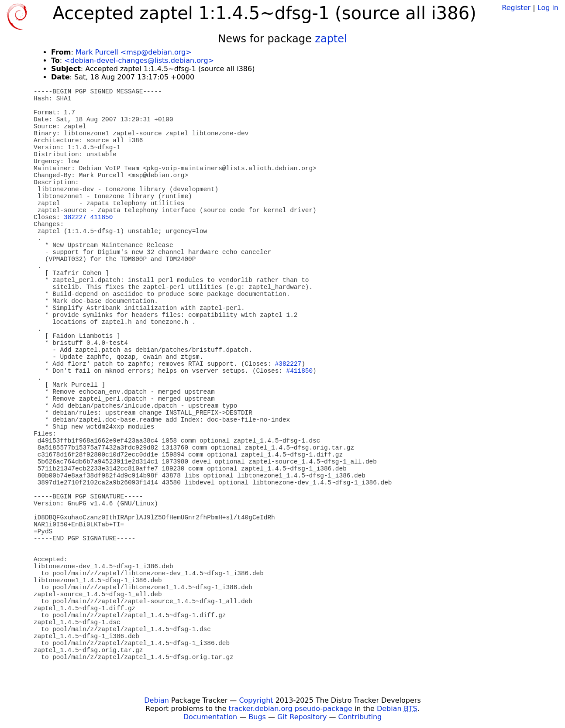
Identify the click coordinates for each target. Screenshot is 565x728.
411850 (102, 217)
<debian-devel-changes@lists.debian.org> (139, 60)
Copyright (256, 700)
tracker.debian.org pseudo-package (291, 709)
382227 (75, 217)
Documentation (210, 717)
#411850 (300, 371)
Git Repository (302, 717)
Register (516, 8)
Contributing (360, 717)
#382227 (288, 364)
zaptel (331, 39)
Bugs (257, 717)
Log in (548, 8)
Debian (157, 700)
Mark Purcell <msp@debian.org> (134, 52)
